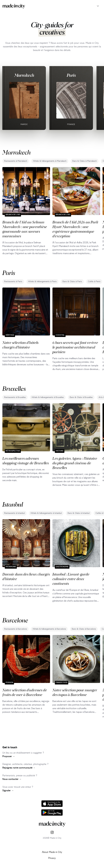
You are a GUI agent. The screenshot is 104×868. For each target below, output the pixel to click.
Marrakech (24, 75)
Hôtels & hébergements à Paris (42, 282)
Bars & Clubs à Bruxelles (81, 397)
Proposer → (9, 756)
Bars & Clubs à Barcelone (84, 629)
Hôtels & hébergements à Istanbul (46, 513)
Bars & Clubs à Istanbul (79, 513)
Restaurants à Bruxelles (15, 397)
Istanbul (13, 504)
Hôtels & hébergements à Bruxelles (48, 397)
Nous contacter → (12, 779)
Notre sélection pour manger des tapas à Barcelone (75, 692)
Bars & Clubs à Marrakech (85, 161)
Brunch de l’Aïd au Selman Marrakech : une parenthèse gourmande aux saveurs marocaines (25, 229)
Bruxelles (14, 388)
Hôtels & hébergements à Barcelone (49, 629)
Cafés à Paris (94, 282)
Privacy (52, 858)
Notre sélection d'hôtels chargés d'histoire (20, 345)
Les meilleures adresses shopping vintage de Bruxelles (26, 461)
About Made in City (52, 852)
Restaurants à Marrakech (16, 161)
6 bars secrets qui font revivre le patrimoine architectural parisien (75, 347)
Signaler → (8, 791)
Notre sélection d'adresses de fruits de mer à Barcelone (25, 692)
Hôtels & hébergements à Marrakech (50, 161)
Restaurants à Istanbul (14, 513)
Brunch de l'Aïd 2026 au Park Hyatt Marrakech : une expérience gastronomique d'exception (75, 229)
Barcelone (15, 620)
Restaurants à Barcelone (15, 629)
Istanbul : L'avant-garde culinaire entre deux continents (71, 579)
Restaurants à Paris (13, 282)
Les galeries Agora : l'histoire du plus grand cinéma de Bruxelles (75, 463)
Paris (71, 75)
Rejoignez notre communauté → (19, 768)
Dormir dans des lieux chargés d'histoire (26, 576)
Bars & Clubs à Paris (72, 282)
